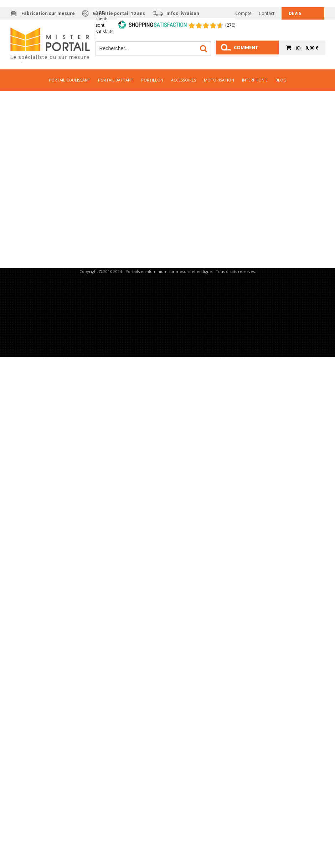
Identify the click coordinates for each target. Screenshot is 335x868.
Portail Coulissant (69, 80)
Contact (267, 13)
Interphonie (255, 80)
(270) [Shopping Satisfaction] (230, 25)
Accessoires (184, 80)
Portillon (152, 80)
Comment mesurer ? (246, 49)
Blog (281, 80)
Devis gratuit (298, 15)
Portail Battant (116, 80)
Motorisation (219, 80)
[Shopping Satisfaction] (153, 25)
